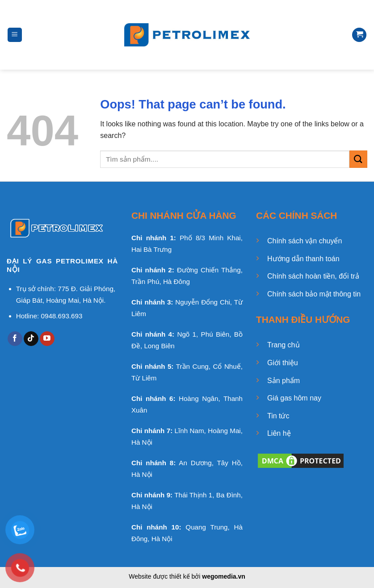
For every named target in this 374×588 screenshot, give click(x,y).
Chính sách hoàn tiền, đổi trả (313, 276)
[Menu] (15, 35)
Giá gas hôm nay (294, 398)
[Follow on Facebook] (15, 339)
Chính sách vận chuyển (305, 241)
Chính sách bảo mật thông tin (314, 294)
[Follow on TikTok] (31, 339)
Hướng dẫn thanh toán (303, 259)
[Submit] (358, 159)
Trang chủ (284, 345)
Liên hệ (279, 433)
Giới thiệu (283, 363)
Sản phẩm (284, 381)
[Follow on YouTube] (47, 339)
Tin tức (278, 416)
